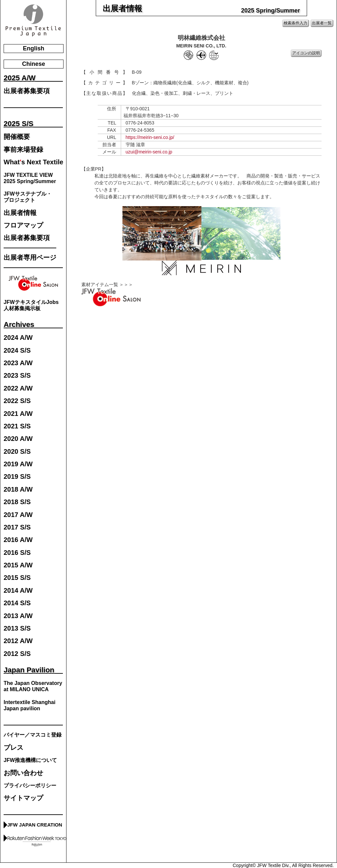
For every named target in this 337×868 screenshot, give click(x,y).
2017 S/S (17, 527)
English (33, 48)
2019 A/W (18, 464)
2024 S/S (17, 351)
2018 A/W (18, 489)
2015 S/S (17, 578)
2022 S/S (17, 401)
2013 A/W (18, 616)
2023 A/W (18, 363)
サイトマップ (23, 798)
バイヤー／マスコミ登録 (33, 735)
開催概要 (17, 137)
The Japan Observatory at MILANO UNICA (33, 686)
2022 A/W (18, 388)
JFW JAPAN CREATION (35, 825)
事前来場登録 (23, 150)
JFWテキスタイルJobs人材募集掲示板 (31, 305)
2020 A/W (18, 439)
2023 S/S (17, 376)
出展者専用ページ (30, 258)
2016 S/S (17, 553)
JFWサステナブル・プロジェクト (28, 197)
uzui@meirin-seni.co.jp (149, 152)
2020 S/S (17, 452)
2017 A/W (18, 515)
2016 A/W (18, 540)
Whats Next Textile (33, 162)
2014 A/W (18, 591)
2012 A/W (18, 641)
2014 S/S (17, 603)
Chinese (34, 64)
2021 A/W (18, 414)
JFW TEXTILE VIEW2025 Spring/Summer (30, 178)
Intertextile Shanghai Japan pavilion (29, 705)
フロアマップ (23, 225)
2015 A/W (18, 565)
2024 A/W (18, 338)
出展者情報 (20, 213)
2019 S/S (17, 477)
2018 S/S (17, 502)
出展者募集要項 (27, 91)
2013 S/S (17, 628)
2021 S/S (17, 426)
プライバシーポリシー (30, 786)
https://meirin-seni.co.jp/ (150, 137)
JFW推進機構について (30, 760)
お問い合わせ (23, 773)
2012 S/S (17, 654)
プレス (13, 748)
